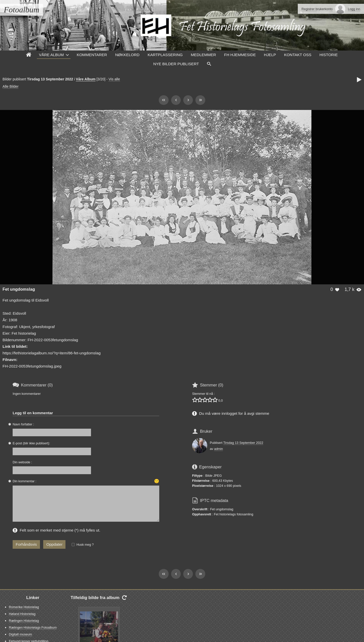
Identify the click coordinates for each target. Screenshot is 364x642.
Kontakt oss (298, 55)
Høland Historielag (22, 614)
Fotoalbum (21, 10)
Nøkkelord (127, 55)
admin (219, 449)
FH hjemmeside (240, 55)
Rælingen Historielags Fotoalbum (33, 627)
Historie (329, 55)
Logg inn (354, 9)
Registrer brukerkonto (317, 9)
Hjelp (270, 55)
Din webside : (22, 462)
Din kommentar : (25, 481)
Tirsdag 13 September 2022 (243, 443)
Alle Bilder (10, 86)
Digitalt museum (20, 634)
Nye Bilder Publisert (176, 64)
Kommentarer (92, 55)
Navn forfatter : (23, 424)
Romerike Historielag (24, 607)
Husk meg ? (85, 545)
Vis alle (114, 79)
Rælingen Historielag (24, 621)
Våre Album (51, 55)
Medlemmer (203, 55)
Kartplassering (165, 55)
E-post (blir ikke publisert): (31, 443)
